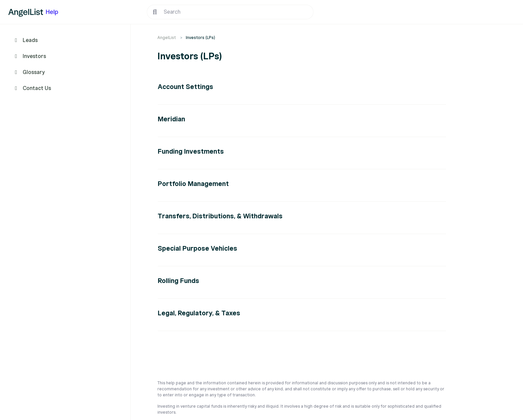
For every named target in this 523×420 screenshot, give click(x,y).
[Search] (230, 12)
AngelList (167, 37)
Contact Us (37, 88)
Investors (34, 56)
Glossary (34, 72)
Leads (30, 40)
